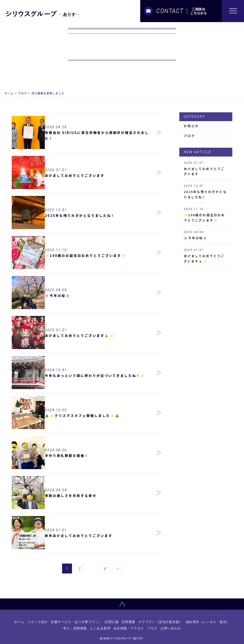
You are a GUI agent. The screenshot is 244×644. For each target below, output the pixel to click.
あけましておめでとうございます (206, 169)
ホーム (9, 93)
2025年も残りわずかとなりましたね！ (206, 192)
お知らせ (191, 126)
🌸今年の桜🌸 (206, 235)
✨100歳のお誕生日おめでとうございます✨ (206, 215)
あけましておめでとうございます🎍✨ (206, 256)
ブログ (22, 93)
